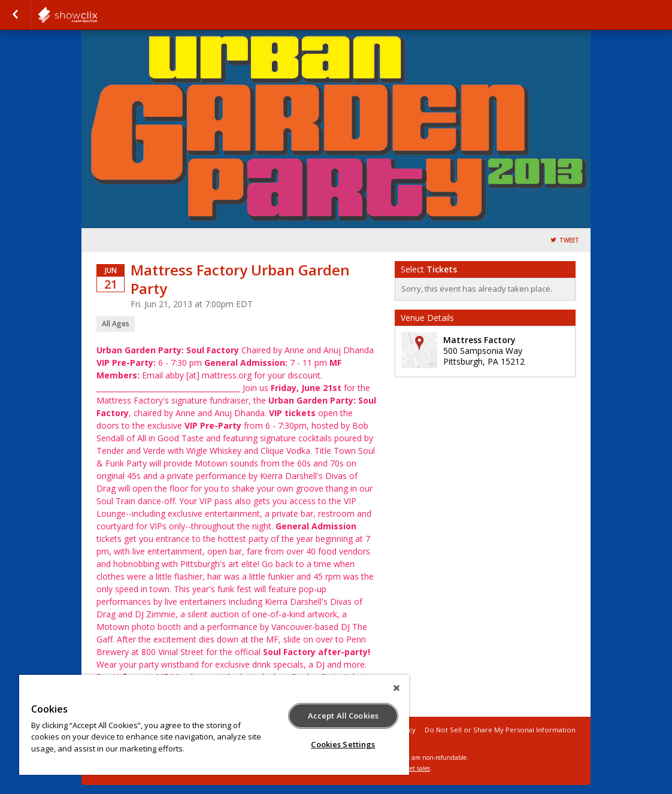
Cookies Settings (343, 744)
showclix (97, 15)
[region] (214, 725)
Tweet (569, 240)
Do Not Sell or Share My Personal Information (500, 730)
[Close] (396, 688)
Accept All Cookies (343, 716)
